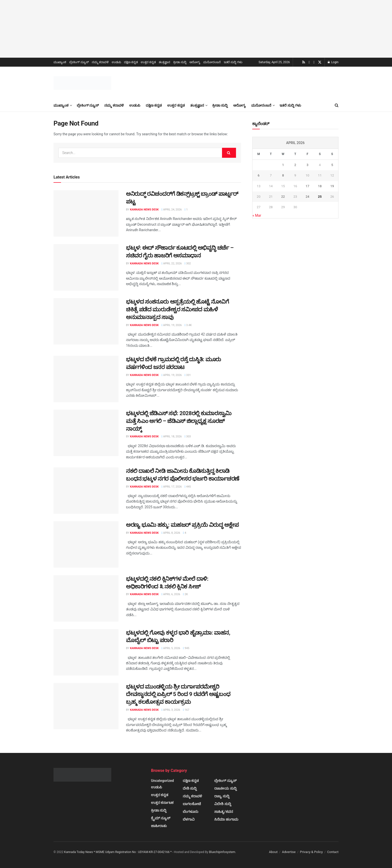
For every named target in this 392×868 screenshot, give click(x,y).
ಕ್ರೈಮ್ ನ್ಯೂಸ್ (161, 818)
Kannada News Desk (144, 210)
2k (185, 594)
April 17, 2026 (172, 487)
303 (188, 436)
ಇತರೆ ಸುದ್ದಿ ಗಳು (233, 62)
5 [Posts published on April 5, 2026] (332, 165)
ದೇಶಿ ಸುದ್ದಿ (190, 788)
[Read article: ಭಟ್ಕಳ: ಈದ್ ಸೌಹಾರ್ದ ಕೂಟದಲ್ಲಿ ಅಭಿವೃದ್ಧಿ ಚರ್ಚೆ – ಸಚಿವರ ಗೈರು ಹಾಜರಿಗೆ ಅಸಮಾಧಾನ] (86, 267)
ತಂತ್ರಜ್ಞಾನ (164, 62)
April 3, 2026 (171, 710)
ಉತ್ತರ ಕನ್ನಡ (148, 62)
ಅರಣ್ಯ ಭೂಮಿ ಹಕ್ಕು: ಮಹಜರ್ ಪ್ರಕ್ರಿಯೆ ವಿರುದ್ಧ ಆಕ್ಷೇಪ (182, 525)
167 (186, 710)
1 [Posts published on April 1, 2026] (283, 165)
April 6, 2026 (171, 594)
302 (188, 263)
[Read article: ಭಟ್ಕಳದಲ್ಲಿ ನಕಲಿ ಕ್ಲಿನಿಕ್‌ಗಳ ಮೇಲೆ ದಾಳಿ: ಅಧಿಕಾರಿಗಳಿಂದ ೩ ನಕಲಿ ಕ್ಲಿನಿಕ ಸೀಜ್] (86, 598)
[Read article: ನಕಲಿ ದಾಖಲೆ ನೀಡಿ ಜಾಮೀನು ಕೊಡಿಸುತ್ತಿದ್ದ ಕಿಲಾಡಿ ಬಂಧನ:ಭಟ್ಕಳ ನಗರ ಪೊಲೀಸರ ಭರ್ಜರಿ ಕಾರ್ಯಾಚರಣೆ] (86, 491)
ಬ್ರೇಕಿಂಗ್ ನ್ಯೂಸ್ (79, 62)
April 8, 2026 (171, 533)
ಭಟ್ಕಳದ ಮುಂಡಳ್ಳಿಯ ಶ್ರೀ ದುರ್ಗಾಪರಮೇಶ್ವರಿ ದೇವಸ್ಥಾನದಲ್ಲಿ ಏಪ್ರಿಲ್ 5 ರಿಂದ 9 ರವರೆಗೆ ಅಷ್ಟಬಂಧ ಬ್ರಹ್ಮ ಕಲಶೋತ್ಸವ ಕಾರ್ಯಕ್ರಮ (178, 694)
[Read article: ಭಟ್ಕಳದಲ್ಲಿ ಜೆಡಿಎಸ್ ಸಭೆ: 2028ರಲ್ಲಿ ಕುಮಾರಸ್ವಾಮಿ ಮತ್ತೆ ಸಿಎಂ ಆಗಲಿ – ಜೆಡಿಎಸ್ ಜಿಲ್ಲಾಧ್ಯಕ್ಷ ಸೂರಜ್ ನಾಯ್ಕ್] (86, 433)
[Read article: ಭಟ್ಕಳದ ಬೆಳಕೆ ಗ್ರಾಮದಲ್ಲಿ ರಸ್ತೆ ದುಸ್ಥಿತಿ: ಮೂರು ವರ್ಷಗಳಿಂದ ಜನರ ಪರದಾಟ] (86, 379)
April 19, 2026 (172, 325)
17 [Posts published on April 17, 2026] (307, 186)
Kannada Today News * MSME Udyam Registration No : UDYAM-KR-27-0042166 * (118, 852)
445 (188, 487)
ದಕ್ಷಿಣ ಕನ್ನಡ (131, 62)
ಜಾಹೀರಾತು (159, 826)
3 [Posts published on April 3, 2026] (307, 165)
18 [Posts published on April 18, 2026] (320, 186)
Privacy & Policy (311, 852)
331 (188, 375)
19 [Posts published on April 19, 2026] (332, 186)
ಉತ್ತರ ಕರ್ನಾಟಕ (162, 803)
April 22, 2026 (172, 263)
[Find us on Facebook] (314, 62)
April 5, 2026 (171, 648)
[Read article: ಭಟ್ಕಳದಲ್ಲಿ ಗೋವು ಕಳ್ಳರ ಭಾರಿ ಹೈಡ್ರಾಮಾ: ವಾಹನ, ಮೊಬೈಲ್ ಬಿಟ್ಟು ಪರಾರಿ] (86, 652)
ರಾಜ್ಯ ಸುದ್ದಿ (222, 796)
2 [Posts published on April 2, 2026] (295, 165)
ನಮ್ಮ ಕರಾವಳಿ (100, 62)
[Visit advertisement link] (196, 29)
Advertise (289, 852)
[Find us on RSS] (304, 62)
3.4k (188, 325)
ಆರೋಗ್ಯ (195, 62)
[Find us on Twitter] (320, 62)
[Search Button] (337, 105)
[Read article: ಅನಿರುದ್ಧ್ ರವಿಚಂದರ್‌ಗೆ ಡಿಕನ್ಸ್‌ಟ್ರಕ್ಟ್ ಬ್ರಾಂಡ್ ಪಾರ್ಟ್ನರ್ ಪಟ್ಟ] (86, 213)
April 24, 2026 (172, 210)
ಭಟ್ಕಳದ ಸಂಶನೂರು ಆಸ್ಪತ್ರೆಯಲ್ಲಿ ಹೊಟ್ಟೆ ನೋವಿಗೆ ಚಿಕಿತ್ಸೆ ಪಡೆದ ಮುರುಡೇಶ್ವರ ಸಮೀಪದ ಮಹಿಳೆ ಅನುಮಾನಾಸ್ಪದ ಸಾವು (177, 309)
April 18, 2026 (172, 436)
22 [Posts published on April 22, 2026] (283, 197)
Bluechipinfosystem (222, 852)
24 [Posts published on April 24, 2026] (307, 197)
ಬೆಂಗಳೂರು (190, 812)
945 (186, 648)
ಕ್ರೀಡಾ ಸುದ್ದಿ (180, 62)
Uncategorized (162, 781)
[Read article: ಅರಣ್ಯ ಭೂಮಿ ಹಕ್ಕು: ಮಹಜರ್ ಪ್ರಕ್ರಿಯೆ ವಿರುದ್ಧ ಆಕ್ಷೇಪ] (86, 544)
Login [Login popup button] (333, 62)
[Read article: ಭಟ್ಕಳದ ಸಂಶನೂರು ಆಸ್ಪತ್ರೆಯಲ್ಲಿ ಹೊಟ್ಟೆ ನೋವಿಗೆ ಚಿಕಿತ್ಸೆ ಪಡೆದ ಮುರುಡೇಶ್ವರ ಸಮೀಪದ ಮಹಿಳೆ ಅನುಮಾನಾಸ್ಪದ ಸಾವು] (86, 321)
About (273, 852)
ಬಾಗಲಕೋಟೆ (192, 804)
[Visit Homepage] (82, 83)
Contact (333, 852)
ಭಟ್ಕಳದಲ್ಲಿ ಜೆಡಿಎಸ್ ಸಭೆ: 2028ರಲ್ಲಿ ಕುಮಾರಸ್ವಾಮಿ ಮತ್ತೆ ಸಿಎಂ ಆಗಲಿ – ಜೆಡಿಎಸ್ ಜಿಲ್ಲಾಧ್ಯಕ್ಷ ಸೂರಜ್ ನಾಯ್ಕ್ (179, 421)
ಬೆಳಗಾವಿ (189, 819)
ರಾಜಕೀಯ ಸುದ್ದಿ (225, 788)
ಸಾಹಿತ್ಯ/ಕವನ (223, 812)
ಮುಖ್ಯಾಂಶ (60, 62)
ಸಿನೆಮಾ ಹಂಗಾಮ (226, 819)
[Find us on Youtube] (309, 62)
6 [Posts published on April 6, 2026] (259, 175)
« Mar (257, 215)
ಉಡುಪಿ (116, 62)
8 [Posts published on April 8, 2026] (283, 175)
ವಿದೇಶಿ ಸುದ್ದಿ (223, 804)
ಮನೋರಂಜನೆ (212, 62)
